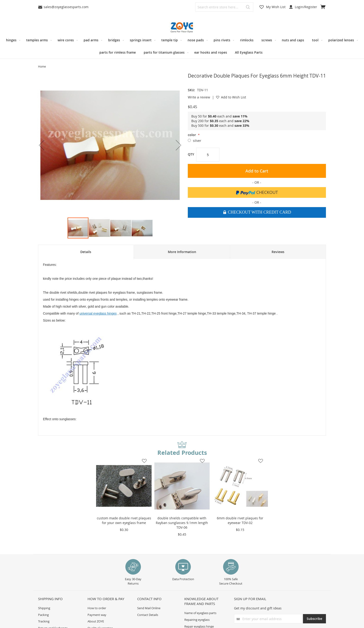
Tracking (44, 621)
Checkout (257, 192)
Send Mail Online (149, 608)
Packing (43, 615)
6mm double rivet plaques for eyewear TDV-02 (240, 520)
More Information (182, 252)
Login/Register (303, 7)
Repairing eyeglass (197, 620)
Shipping (44, 608)
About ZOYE (96, 621)
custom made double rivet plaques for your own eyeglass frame (124, 520)
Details (86, 252)
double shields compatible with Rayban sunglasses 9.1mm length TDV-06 (182, 523)
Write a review (199, 97)
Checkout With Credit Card (259, 212)
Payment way (97, 615)
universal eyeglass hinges (98, 313)
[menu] (182, 46)
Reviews (278, 252)
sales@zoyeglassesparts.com (63, 7)
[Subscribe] (314, 619)
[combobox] (224, 7)
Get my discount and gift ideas (258, 608)
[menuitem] (12, 40)
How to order (97, 608)
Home (42, 66)
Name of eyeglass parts (200, 613)
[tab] (86, 252)
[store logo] (182, 28)
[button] (42, 145)
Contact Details (148, 615)
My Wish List (276, 7)
